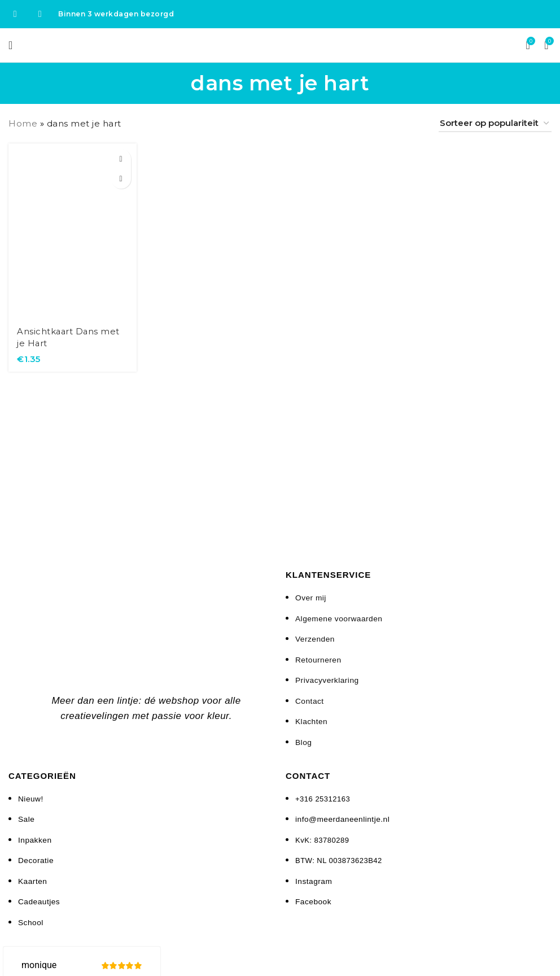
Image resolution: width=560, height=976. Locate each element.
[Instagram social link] (40, 14)
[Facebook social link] (15, 14)
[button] (121, 159)
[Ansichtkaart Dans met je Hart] (72, 230)
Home (23, 123)
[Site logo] (280, 44)
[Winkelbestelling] (495, 124)
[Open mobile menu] (11, 45)
